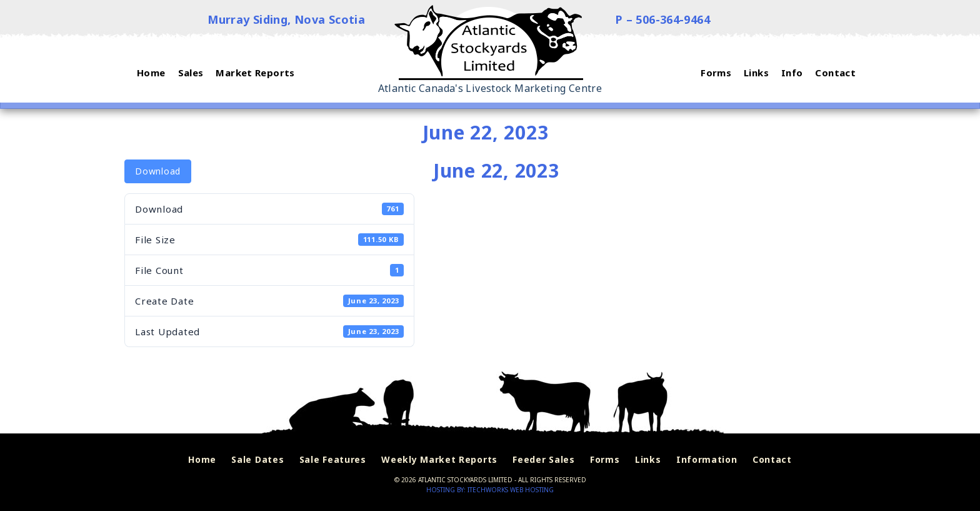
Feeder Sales (543, 460)
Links (648, 460)
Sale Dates (257, 460)
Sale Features (333, 460)
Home (202, 460)
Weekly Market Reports (439, 460)
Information (707, 460)
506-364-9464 (673, 19)
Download (158, 171)
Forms (605, 460)
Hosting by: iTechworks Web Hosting (490, 490)
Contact (772, 460)
